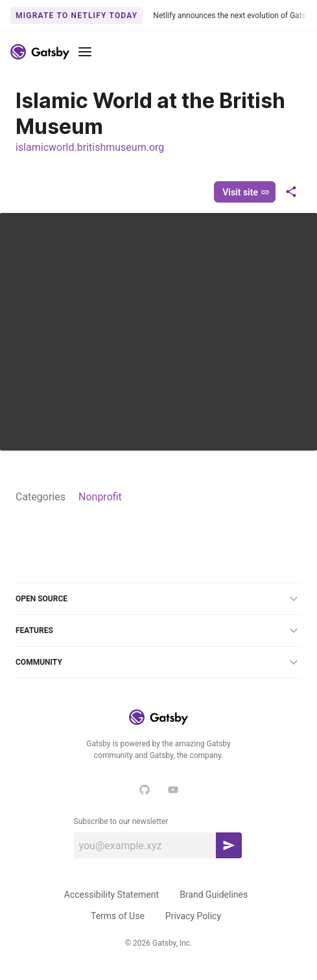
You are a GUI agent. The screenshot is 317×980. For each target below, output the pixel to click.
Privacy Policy (193, 916)
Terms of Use (118, 916)
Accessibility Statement (112, 895)
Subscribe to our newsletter (121, 821)
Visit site (246, 192)
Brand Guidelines (214, 895)
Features (158, 630)
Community (158, 662)
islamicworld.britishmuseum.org (90, 147)
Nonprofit (100, 497)
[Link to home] (40, 52)
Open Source (158, 599)
